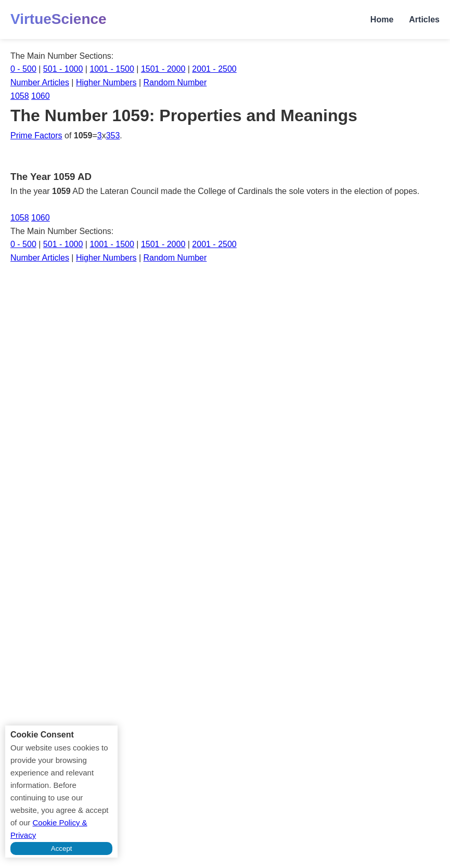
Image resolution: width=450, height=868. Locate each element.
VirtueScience (59, 19)
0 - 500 (23, 69)
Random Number (175, 82)
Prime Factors (36, 135)
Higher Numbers (106, 82)
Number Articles (40, 82)
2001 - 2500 (214, 69)
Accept (62, 848)
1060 (41, 96)
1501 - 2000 (163, 69)
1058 (20, 96)
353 (113, 135)
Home (382, 20)
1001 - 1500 (112, 69)
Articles (424, 20)
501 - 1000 (63, 69)
